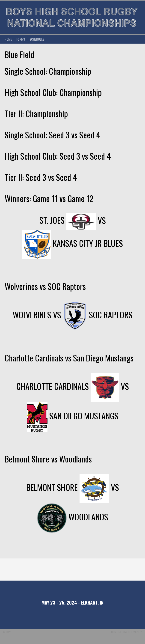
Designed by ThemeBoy (127, 632)
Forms (21, 39)
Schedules (37, 39)
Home (8, 39)
